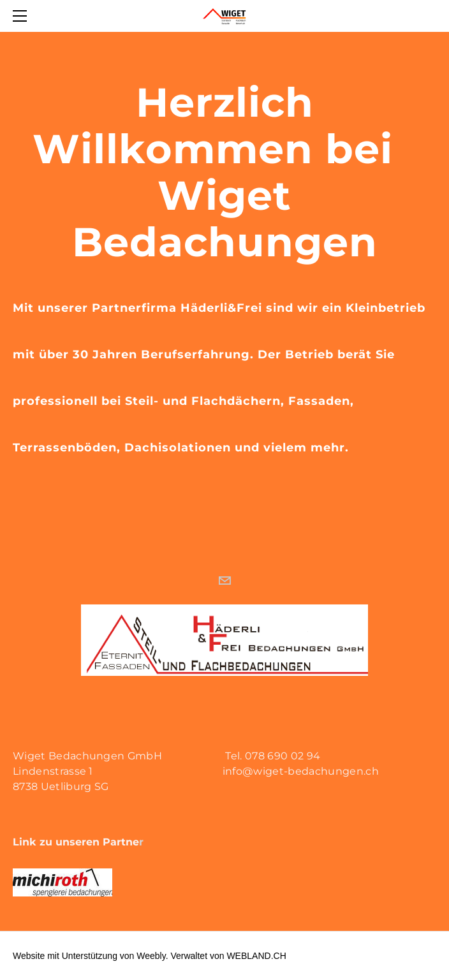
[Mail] (224, 581)
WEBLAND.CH (256, 956)
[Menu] (22, 16)
